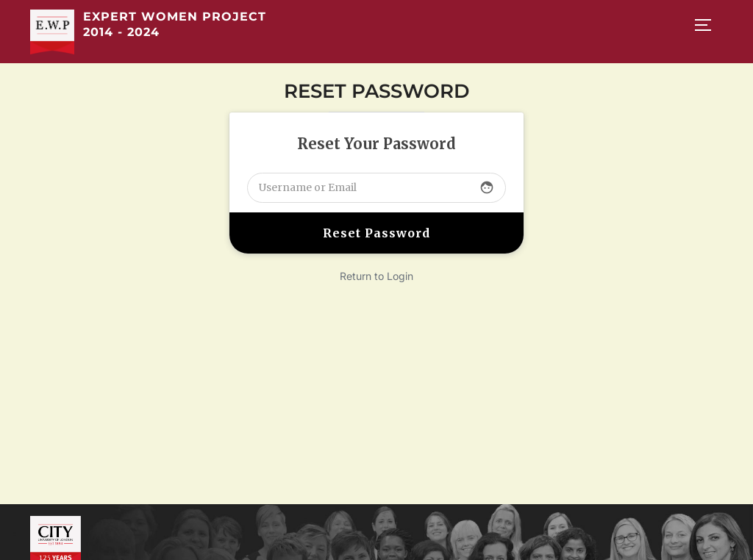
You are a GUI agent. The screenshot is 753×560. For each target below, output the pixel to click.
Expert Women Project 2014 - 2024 (175, 24)
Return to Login (376, 276)
